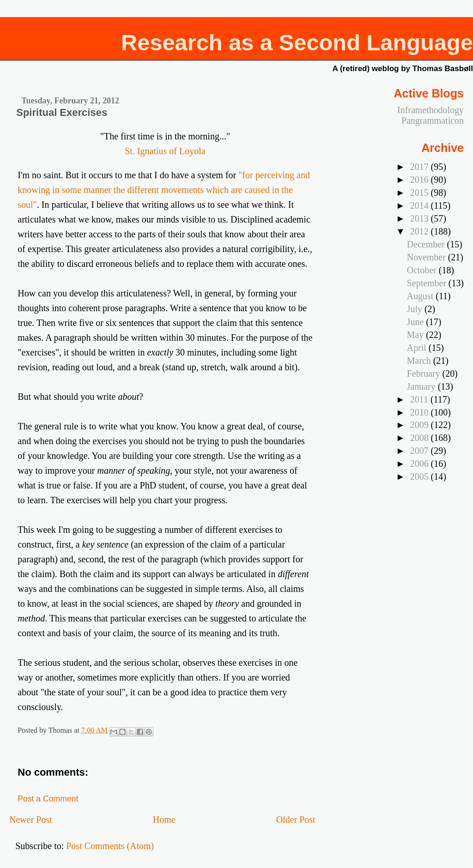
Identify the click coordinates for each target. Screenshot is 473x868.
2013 (421, 218)
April (418, 348)
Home (164, 820)
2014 (421, 205)
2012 (421, 231)
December (427, 244)
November (428, 257)
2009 (421, 425)
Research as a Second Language (297, 42)
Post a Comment (48, 799)
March (420, 361)
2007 (421, 451)
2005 (421, 476)
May (416, 335)
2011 (420, 399)
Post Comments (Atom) (110, 846)
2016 (421, 180)
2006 (421, 464)
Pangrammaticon (433, 121)
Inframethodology (431, 110)
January (422, 386)
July (416, 309)
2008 (421, 438)
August (421, 296)
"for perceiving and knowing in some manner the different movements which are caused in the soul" (164, 190)
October (423, 270)
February (425, 374)
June (416, 322)
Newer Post (31, 820)
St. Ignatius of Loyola (165, 151)
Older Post (296, 820)
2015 (421, 193)
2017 (421, 167)
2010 (421, 412)
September (428, 283)
